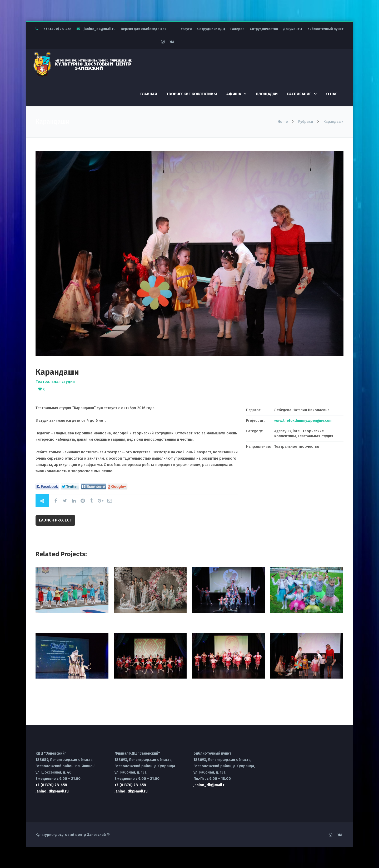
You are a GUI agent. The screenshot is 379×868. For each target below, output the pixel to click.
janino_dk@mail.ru (100, 29)
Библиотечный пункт (325, 29)
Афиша (234, 94)
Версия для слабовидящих (144, 29)
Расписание (299, 94)
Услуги (186, 29)
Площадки (267, 94)
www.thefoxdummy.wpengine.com (303, 421)
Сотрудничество (264, 29)
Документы (293, 29)
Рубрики (306, 122)
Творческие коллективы (192, 94)
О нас (332, 94)
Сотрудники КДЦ (211, 29)
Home (283, 122)
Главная (149, 94)
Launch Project (55, 520)
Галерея (237, 29)
